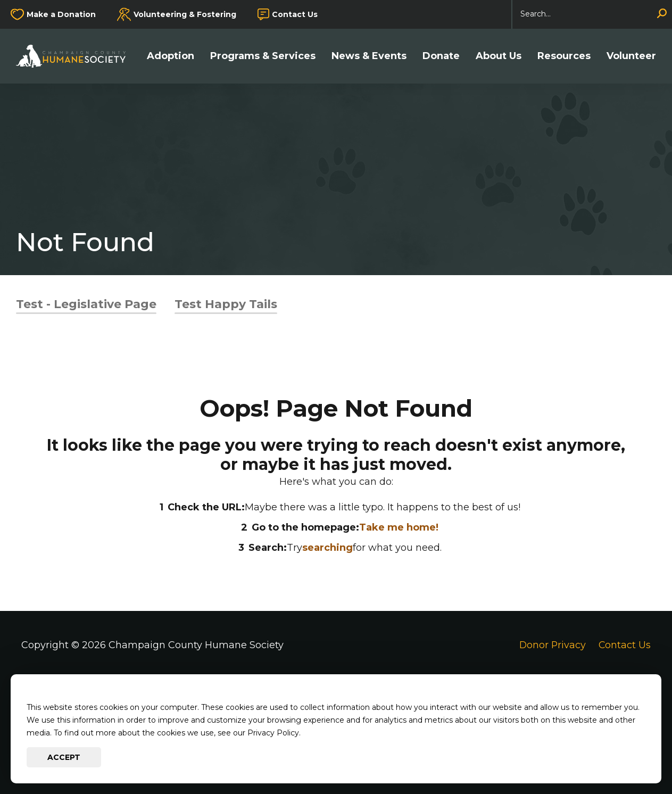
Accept (64, 757)
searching (327, 548)
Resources (564, 56)
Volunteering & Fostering (185, 14)
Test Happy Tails (226, 304)
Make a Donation (61, 14)
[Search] (592, 14)
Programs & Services (263, 56)
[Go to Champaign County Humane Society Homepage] (76, 56)
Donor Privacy (551, 645)
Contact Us (295, 14)
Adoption (171, 56)
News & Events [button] (369, 56)
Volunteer (631, 56)
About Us (499, 56)
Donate (441, 56)
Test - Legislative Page (86, 304)
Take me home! (399, 527)
